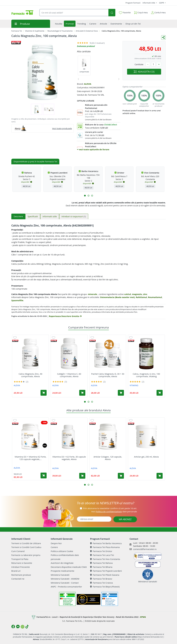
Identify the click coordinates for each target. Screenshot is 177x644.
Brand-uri (16, 571)
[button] (85, 196)
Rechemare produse (21, 575)
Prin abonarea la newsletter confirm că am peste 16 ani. (110, 508)
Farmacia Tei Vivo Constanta (105, 559)
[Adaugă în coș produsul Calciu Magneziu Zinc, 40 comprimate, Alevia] (44, 393)
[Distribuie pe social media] (163, 37)
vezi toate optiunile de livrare (93, 149)
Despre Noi (56, 543)
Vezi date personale (114, 511)
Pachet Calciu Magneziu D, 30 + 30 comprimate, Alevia (108, 375)
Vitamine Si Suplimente (35, 31)
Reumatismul (155, 297)
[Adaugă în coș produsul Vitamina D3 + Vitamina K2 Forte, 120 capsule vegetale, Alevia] (44, 475)
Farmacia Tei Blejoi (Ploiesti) (105, 587)
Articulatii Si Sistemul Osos (87, 31)
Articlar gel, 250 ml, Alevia (146, 457)
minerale (92, 294)
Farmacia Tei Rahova (101, 563)
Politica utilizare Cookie (62, 551)
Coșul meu (141, 12)
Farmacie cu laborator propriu (26, 555)
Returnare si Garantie (22, 563)
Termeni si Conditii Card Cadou (26, 547)
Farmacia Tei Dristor (101, 551)
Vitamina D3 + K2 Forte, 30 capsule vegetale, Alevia (69, 458)
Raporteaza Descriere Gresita (65, 316)
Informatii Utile (149, 3)
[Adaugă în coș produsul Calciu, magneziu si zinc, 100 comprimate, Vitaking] (160, 393)
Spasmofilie (17, 300)
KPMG (143, 617)
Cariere (54, 547)
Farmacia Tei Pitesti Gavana (105, 575)
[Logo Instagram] (23, 627)
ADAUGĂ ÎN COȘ (144, 72)
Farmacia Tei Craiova (101, 583)
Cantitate (139, 64)
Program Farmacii (133, 3)
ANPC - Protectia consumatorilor (66, 587)
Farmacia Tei (17, 31)
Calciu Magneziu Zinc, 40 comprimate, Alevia (30, 375)
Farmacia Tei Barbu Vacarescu (106, 543)
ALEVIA (88, 84)
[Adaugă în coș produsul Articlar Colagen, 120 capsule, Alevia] (121, 476)
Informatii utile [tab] (50, 216)
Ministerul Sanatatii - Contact (65, 583)
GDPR (162, 3)
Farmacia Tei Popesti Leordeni (106, 571)
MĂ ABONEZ (125, 519)
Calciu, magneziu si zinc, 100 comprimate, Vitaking (146, 375)
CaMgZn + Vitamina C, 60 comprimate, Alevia (69, 375)
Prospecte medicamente (63, 571)
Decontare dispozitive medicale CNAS (69, 567)
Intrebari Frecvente (21, 567)
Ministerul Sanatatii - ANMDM (65, 579)
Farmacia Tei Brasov (101, 579)
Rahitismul (141, 297)
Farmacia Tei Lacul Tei (102, 555)
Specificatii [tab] (33, 216)
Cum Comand (18, 551)
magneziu (137, 294)
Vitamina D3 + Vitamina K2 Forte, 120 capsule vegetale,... (30, 458)
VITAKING (134, 385)
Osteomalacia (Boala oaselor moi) (117, 297)
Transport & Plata (20, 559)
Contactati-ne (18, 579)
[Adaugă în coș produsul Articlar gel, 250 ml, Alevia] (160, 476)
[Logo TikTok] (27, 627)
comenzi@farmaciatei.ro (145, 549)
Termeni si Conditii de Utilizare (26, 543)
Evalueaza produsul (86, 46)
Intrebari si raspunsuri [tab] (74, 216)
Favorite (125, 13)
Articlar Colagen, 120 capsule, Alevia (108, 458)
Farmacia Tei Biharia (101, 567)
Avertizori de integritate (62, 563)
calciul (128, 294)
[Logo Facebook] (13, 627)
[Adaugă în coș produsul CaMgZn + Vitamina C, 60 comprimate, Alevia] (82, 393)
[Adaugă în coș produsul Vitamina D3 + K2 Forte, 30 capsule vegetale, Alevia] (82, 476)
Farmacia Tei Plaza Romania (105, 547)
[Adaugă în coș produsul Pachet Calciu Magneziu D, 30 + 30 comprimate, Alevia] (121, 393)
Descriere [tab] (18, 216)
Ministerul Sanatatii (60, 575)
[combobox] (74, 13)
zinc (145, 294)
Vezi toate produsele (62, 128)
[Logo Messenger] (18, 627)
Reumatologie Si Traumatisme (60, 31)
